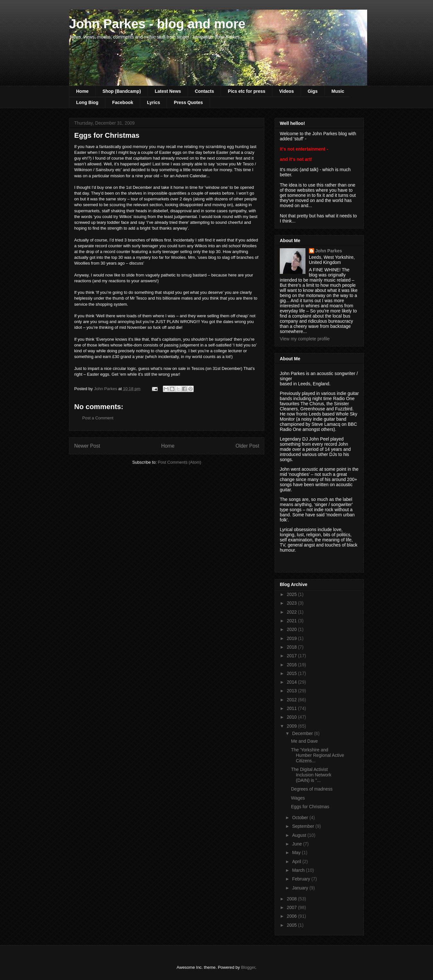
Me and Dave (304, 741)
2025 (292, 594)
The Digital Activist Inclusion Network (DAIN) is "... (311, 775)
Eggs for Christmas (310, 807)
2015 (292, 673)
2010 (292, 717)
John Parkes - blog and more (157, 24)
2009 (292, 726)
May (297, 853)
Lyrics (154, 102)
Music (338, 91)
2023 (292, 603)
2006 (292, 916)
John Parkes (329, 251)
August (300, 835)
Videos (287, 91)
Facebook (123, 102)
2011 (292, 708)
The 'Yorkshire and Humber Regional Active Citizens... (318, 755)
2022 (292, 612)
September (304, 826)
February (302, 879)
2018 (292, 647)
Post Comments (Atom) (179, 462)
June (297, 844)
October (301, 818)
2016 (292, 665)
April (297, 862)
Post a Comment (98, 418)
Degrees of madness (312, 789)
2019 (292, 638)
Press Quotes (188, 102)
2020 (292, 629)
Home (82, 91)
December (303, 733)
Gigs (313, 91)
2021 (292, 621)
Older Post (247, 446)
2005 (292, 925)
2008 (292, 899)
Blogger (248, 967)
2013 (292, 691)
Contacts (204, 91)
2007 (292, 907)
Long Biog (87, 102)
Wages (298, 798)
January (301, 888)
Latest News (168, 91)
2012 (292, 700)
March (299, 870)
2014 (292, 682)
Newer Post (87, 446)
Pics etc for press (247, 91)
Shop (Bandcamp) (122, 91)
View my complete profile (305, 339)
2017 (292, 656)
